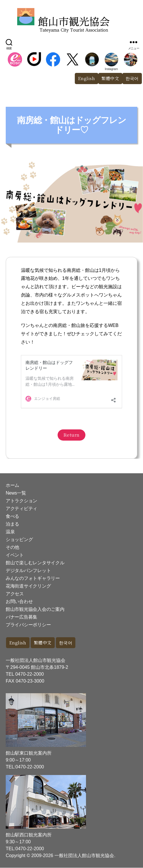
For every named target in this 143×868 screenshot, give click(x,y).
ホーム (12, 486)
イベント (15, 555)
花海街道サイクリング (28, 586)
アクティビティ (21, 509)
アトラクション (21, 501)
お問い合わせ (19, 602)
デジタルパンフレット (28, 571)
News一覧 (16, 493)
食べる (12, 517)
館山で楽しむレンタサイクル (35, 563)
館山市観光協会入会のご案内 (35, 610)
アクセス (15, 594)
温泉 (10, 532)
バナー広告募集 (21, 617)
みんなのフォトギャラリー (33, 579)
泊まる (12, 524)
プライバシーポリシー (28, 625)
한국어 (66, 643)
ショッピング (19, 540)
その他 (12, 548)
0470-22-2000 (30, 674)
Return (71, 435)
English (87, 78)
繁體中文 (110, 78)
